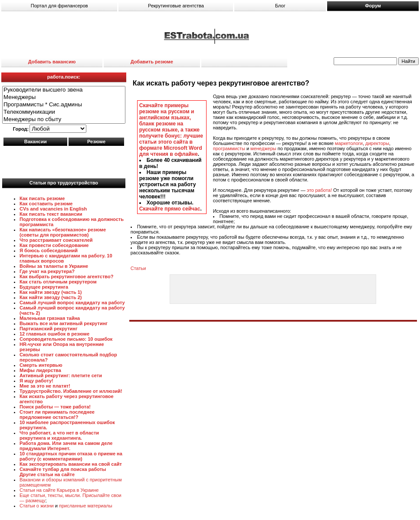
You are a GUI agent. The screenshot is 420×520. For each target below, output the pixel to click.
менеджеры (263, 148)
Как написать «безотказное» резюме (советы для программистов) (63, 232)
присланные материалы (86, 506)
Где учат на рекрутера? (47, 271)
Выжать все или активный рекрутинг (64, 323)
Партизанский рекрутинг (49, 329)
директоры (377, 143)
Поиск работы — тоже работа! (55, 407)
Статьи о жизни (37, 506)
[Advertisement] (64, 160)
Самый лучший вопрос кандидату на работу (72, 303)
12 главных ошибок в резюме (54, 334)
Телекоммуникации (64, 112)
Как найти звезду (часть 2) (51, 297)
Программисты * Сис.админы (64, 105)
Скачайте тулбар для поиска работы (63, 469)
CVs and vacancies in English (53, 209)
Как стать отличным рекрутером (58, 282)
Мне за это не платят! (45, 386)
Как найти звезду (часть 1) (51, 292)
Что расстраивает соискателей (56, 240)
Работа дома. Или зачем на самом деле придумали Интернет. (66, 446)
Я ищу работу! (36, 381)
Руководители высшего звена (64, 90)
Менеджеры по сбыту (64, 120)
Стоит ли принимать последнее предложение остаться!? (57, 415)
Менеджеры (64, 97)
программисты (229, 148)
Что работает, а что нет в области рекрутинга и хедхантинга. (59, 435)
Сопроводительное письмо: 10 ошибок (66, 339)
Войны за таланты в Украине (54, 266)
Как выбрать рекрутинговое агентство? (66, 276)
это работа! (319, 190)
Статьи (138, 268)
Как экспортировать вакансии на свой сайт (71, 464)
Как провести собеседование (54, 245)
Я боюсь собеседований (49, 250)
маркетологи (349, 143)
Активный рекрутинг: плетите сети (61, 375)
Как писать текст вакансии (51, 214)
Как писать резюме (42, 198)
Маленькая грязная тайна (50, 318)
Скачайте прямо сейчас (170, 209)
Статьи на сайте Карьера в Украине (59, 490)
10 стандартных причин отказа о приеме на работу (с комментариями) (71, 456)
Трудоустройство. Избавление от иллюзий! (71, 391)
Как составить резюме (46, 204)
